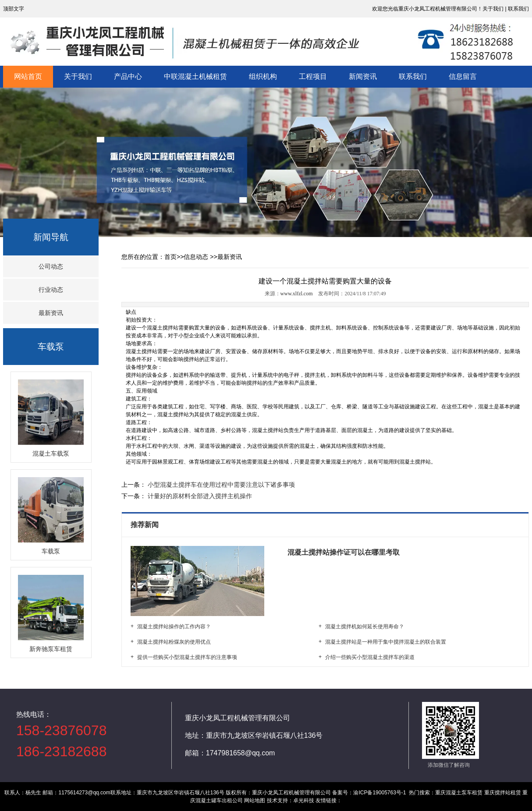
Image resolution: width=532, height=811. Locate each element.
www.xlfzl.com (297, 294)
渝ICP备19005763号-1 (379, 793)
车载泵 (51, 347)
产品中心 (128, 76)
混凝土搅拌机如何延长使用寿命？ (365, 627)
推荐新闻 (145, 525)
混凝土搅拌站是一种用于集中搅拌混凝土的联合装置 (386, 642)
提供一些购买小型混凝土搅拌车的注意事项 (187, 657)
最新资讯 (51, 313)
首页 (170, 257)
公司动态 (51, 266)
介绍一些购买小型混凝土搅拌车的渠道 (370, 657)
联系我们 (413, 76)
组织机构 (263, 76)
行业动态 (51, 290)
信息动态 (196, 257)
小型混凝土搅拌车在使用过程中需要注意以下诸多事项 (220, 485)
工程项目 (313, 76)
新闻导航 (51, 237)
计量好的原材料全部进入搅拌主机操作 (199, 496)
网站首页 (28, 76)
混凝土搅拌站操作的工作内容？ (174, 627)
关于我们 (78, 76)
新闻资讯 (363, 76)
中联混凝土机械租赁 (195, 76)
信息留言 (463, 76)
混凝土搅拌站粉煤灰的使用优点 (174, 642)
